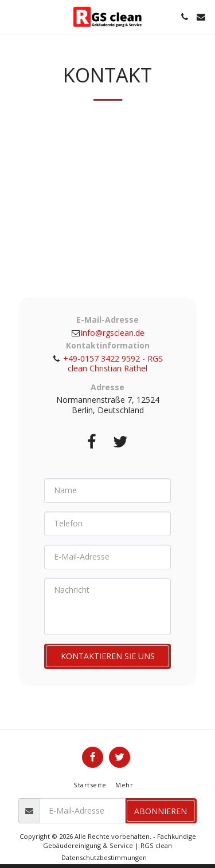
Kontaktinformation (108, 346)
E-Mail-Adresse (107, 320)
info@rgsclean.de (107, 333)
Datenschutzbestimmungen (104, 857)
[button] (13, 16)
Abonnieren (161, 811)
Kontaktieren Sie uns (108, 656)
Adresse (107, 387)
